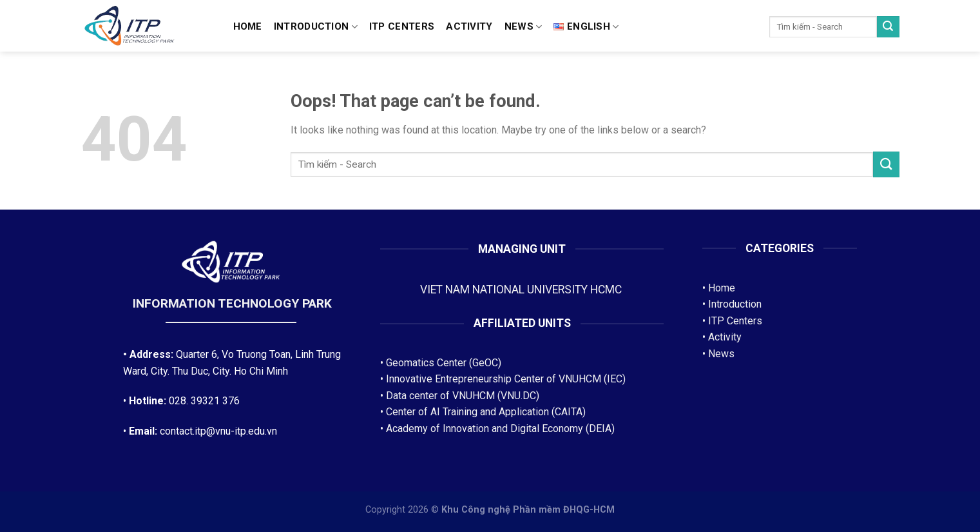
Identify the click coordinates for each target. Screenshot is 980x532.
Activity (469, 26)
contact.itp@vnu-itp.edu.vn (218, 431)
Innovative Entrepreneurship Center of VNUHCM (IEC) (506, 379)
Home (248, 26)
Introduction (316, 27)
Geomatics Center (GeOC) (444, 363)
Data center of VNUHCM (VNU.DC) (463, 396)
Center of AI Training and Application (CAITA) (486, 412)
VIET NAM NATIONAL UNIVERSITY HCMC (522, 290)
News (524, 27)
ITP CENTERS (402, 26)
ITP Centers (735, 321)
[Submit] (888, 27)
